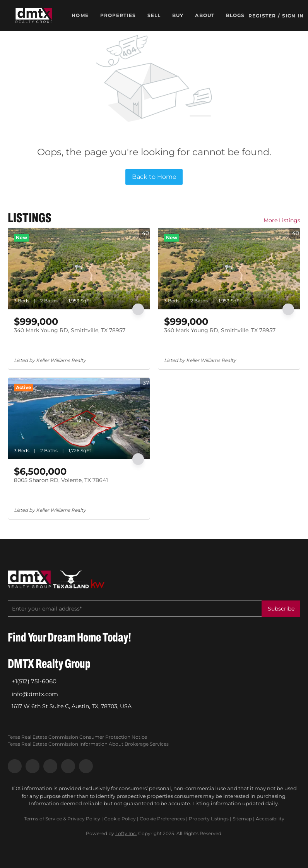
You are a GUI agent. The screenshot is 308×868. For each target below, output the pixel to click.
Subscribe (281, 609)
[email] (135, 609)
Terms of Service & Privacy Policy (62, 819)
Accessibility (270, 819)
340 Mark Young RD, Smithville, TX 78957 (70, 330)
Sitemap (242, 819)
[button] (34, 15)
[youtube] (68, 766)
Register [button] (262, 16)
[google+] (86, 766)
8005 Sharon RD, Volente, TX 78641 (61, 480)
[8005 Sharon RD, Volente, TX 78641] (79, 419)
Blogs (235, 15)
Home (80, 15)
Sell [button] (154, 15)
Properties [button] (118, 15)
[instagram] (50, 766)
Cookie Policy (120, 819)
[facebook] (15, 766)
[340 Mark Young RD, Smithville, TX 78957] (79, 269)
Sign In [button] (293, 16)
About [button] (205, 15)
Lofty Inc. (126, 833)
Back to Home (154, 177)
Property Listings (209, 819)
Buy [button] (178, 15)
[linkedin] (33, 766)
